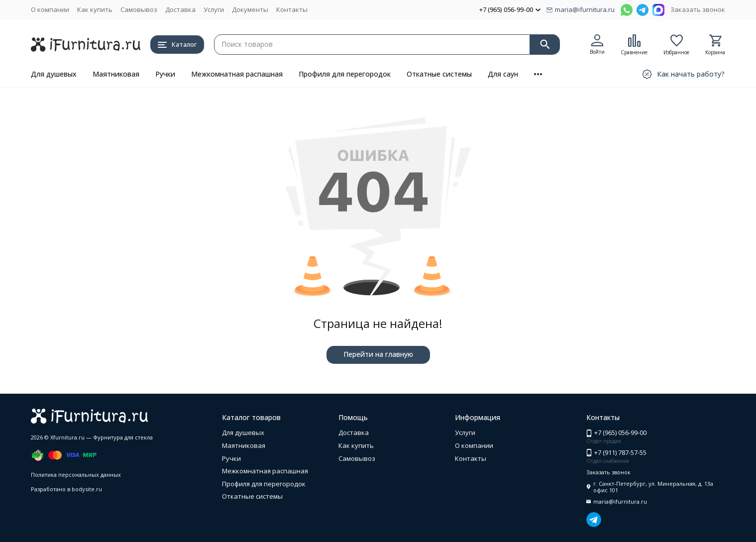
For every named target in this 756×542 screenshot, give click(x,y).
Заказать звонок (698, 9)
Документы (250, 9)
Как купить (95, 9)
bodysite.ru (87, 489)
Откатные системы (439, 74)
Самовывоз (139, 9)
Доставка (180, 9)
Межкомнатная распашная (237, 74)
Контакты (292, 9)
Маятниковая (116, 74)
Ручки (165, 74)
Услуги (214, 9)
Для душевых (54, 74)
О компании (50, 9)
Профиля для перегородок (345, 74)
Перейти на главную (378, 354)
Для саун (503, 74)
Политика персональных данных (76, 475)
